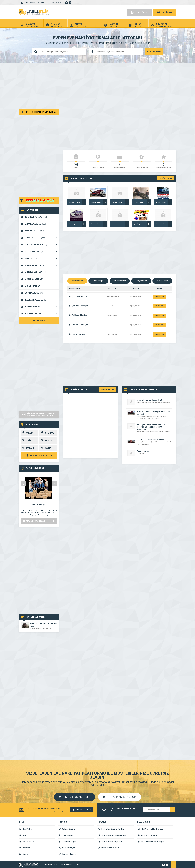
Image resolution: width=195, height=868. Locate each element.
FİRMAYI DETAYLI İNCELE (39, 521)
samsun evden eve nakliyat (152, 842)
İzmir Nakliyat (68, 835)
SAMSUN (27, 448)
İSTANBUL (47, 433)
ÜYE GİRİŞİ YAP (165, 12)
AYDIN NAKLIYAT (39, 293)
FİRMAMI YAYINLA (82, 810)
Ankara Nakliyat (69, 829)
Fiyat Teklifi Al (28, 842)
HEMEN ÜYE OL (139, 12)
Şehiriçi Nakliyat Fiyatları (112, 842)
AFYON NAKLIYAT (39, 252)
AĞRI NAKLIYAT (39, 258)
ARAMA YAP (154, 52)
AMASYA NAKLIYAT (39, 265)
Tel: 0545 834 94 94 (149, 835)
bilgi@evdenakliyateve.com (152, 829)
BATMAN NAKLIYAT (39, 314)
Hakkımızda (28, 848)
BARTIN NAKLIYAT (39, 307)
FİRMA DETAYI (159, 297)
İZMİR (26, 440)
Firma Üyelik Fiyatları (110, 848)
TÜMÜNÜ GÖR (166, 178)
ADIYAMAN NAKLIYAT (39, 245)
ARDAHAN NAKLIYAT (39, 279)
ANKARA (27, 433)
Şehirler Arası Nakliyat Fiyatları (114, 835)
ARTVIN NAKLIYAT (39, 286)
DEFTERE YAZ (108, 390)
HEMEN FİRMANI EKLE (74, 797)
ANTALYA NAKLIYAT (39, 272)
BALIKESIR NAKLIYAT (39, 300)
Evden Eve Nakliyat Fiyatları (113, 829)
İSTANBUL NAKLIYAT (39, 217)
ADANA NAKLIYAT (39, 238)
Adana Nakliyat (68, 848)
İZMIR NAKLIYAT (39, 231)
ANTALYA (46, 440)
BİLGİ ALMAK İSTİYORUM (120, 797)
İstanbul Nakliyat (69, 842)
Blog (24, 835)
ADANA (45, 448)
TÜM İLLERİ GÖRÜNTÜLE (39, 456)
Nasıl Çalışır (27, 829)
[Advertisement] (97, 86)
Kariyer (26, 854)
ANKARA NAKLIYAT (39, 224)
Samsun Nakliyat (69, 854)
